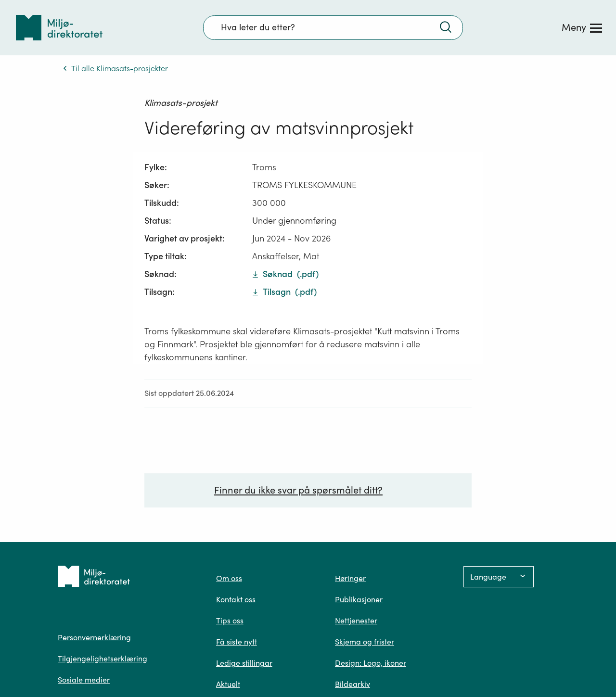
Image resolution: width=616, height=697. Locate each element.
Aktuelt (228, 684)
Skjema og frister (365, 642)
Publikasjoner (359, 599)
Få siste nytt (237, 642)
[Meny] (582, 27)
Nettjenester (356, 621)
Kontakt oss (236, 599)
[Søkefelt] (333, 27)
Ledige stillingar (244, 663)
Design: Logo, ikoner (371, 663)
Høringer (350, 578)
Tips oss (230, 621)
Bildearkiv (353, 684)
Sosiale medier (84, 680)
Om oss (229, 578)
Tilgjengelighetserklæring (103, 659)
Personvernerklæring (94, 637)
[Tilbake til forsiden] (59, 28)
